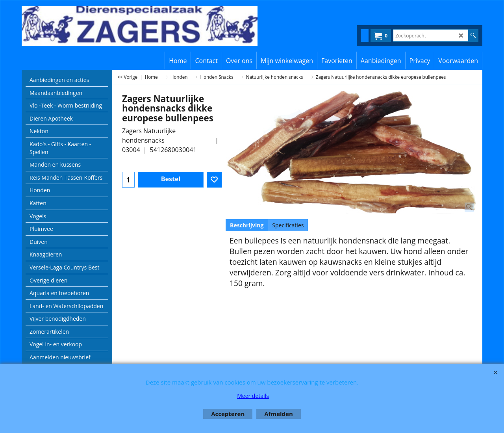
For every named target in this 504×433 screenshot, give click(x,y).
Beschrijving (247, 225)
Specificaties (288, 225)
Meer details (253, 396)
